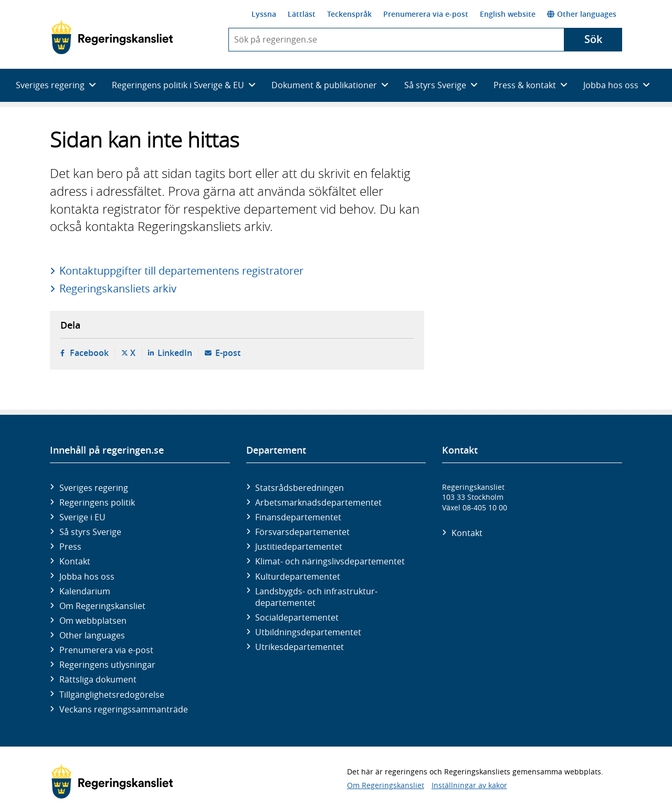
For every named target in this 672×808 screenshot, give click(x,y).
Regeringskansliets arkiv (118, 288)
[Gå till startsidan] (112, 37)
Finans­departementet (298, 517)
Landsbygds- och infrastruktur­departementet (316, 597)
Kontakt (75, 561)
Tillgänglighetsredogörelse (112, 695)
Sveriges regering (94, 488)
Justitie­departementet (299, 547)
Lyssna (264, 14)
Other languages (582, 14)
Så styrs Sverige (90, 532)
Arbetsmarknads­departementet (318, 502)
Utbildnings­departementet (308, 632)
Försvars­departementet (302, 532)
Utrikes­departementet (300, 647)
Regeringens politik (97, 502)
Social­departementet (297, 617)
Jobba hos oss (87, 576)
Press (70, 547)
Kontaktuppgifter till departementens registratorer (181, 271)
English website (508, 14)
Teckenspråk (349, 14)
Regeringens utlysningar (107, 665)
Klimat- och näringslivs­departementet (330, 561)
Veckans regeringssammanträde (124, 709)
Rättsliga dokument (98, 679)
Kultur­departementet (298, 576)
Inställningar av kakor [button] (469, 785)
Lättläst (302, 14)
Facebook (89, 353)
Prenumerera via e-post (426, 14)
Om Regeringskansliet (102, 606)
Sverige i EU (82, 517)
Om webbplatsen (93, 621)
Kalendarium (85, 591)
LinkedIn (175, 353)
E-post (228, 353)
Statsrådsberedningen (300, 488)
